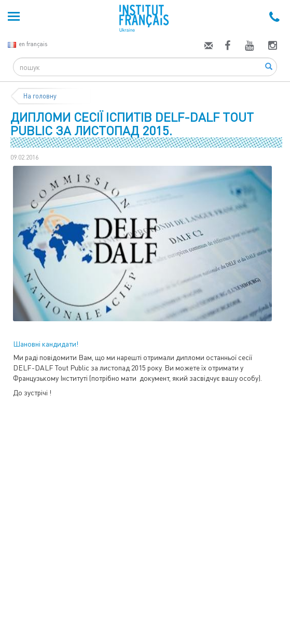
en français (27, 44)
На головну (40, 96)
